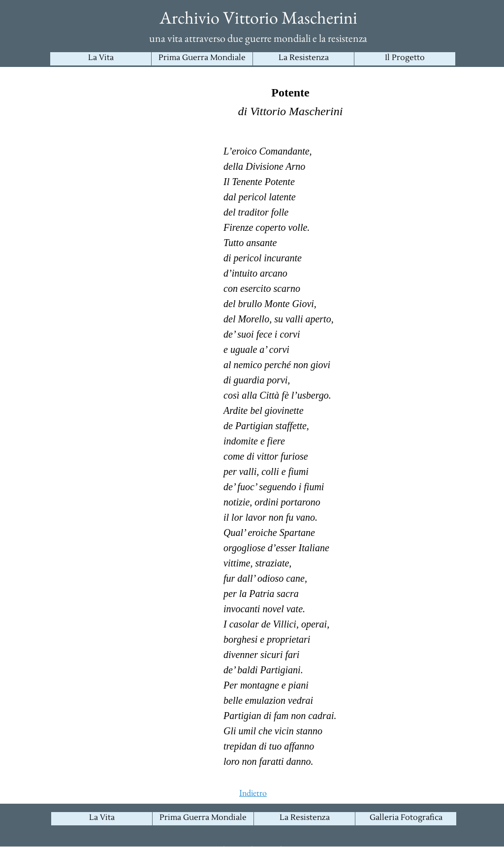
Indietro (253, 793)
